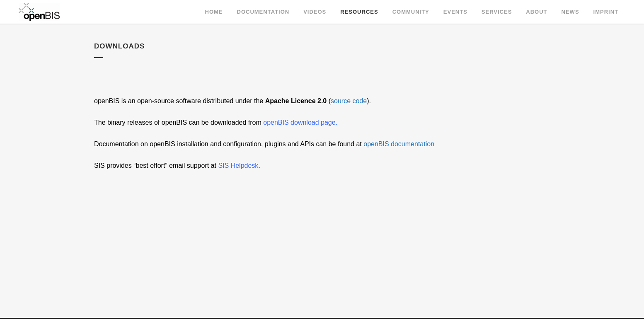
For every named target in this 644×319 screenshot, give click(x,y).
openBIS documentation (399, 144)
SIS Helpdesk (238, 166)
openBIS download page (299, 122)
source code (349, 101)
